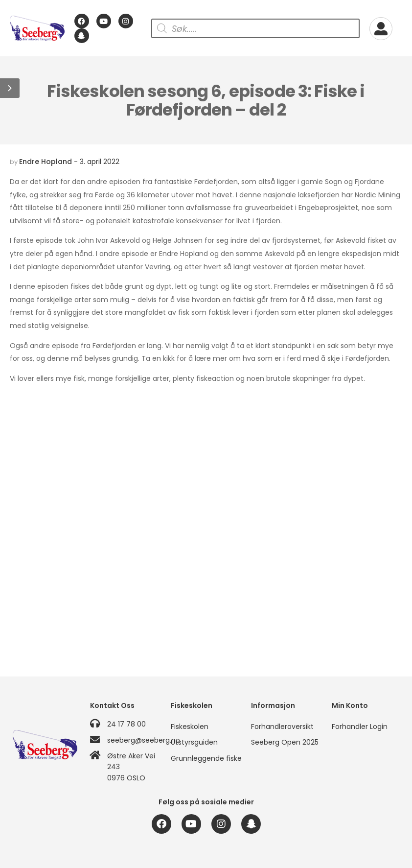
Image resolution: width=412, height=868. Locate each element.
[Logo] (37, 28)
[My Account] (381, 29)
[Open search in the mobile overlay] (255, 28)
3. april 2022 (100, 162)
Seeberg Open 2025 (285, 742)
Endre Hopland (46, 162)
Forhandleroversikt (282, 727)
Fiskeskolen (190, 727)
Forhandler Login (360, 727)
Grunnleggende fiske (206, 758)
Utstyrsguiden (194, 742)
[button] (10, 88)
